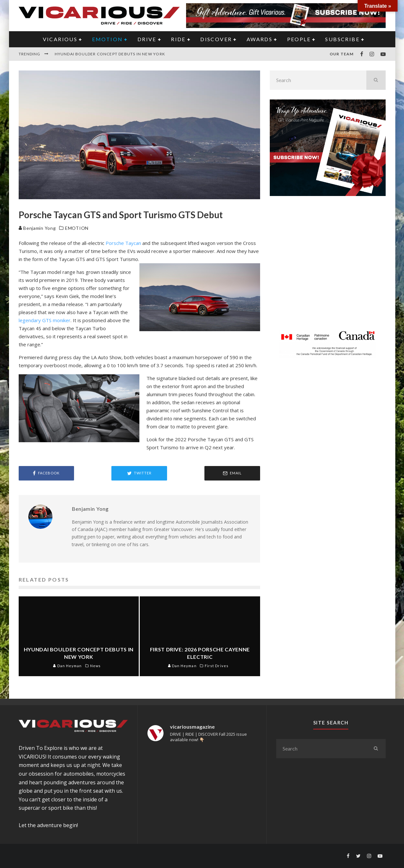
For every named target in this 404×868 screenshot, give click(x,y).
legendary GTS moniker (45, 320)
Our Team (342, 54)
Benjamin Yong (37, 228)
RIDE (178, 39)
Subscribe (342, 39)
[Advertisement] (328, 267)
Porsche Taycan (123, 243)
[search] (376, 80)
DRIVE (147, 39)
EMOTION (108, 39)
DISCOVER (216, 39)
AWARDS (259, 39)
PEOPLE (299, 39)
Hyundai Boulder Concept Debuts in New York (110, 54)
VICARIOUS (60, 39)
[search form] (318, 80)
